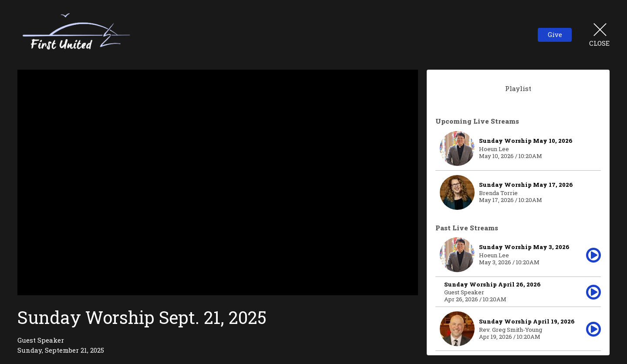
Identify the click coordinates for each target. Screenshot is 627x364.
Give (555, 34)
